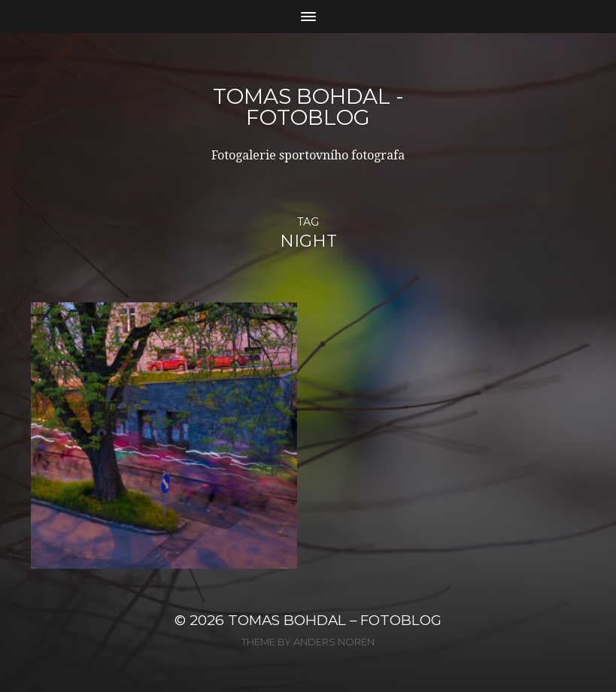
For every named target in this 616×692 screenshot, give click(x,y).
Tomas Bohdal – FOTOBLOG (335, 620)
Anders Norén (334, 642)
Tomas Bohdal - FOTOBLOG (308, 107)
